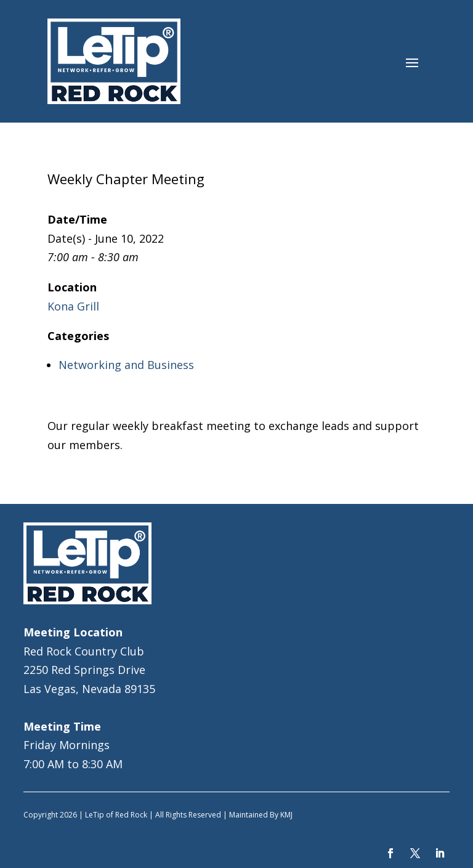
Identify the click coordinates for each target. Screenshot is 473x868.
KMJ (286, 815)
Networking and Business (126, 365)
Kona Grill (73, 306)
